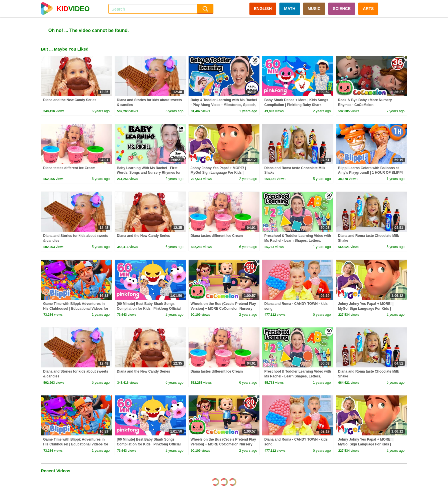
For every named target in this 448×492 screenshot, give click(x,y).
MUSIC (314, 9)
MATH (290, 9)
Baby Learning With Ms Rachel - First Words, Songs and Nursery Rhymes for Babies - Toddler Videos (149, 173)
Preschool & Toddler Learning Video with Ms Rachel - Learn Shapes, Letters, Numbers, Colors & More (298, 241)
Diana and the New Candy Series (70, 100)
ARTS (368, 9)
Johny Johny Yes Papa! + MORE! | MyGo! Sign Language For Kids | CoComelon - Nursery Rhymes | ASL (220, 173)
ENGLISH (263, 9)
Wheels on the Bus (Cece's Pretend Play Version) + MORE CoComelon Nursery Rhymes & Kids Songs (223, 309)
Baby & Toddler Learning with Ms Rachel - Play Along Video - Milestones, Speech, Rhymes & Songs (224, 105)
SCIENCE (342, 9)
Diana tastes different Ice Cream (69, 168)
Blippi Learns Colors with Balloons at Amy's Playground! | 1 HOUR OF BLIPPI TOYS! (370, 173)
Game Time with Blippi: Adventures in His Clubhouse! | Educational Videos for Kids (76, 309)
